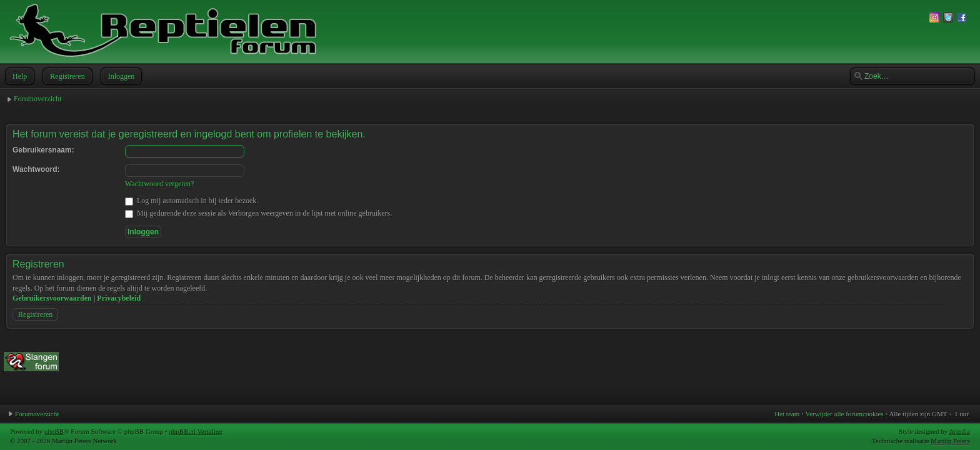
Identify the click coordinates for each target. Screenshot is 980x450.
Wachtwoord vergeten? (159, 184)
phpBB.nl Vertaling (195, 431)
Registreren (66, 76)
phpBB (54, 431)
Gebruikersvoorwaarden (52, 298)
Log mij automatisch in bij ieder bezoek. (192, 201)
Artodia (959, 431)
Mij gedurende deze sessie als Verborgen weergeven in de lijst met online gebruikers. (258, 213)
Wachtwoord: (36, 169)
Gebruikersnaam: (43, 150)
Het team (787, 414)
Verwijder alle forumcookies (844, 414)
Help (18, 76)
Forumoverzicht (38, 99)
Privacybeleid (119, 298)
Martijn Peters (950, 441)
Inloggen (120, 76)
